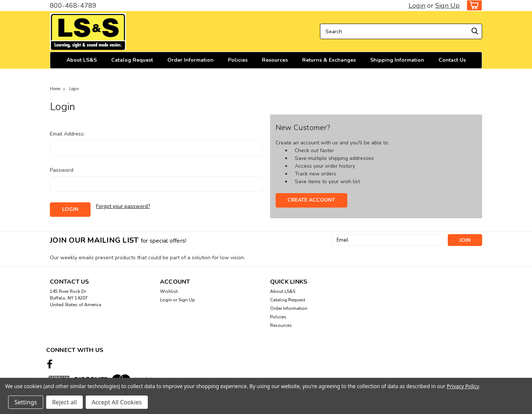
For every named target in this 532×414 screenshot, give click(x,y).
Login (417, 6)
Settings (26, 402)
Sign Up (447, 6)
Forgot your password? (123, 206)
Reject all (64, 402)
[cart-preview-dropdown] (473, 5)
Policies (238, 60)
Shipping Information (397, 60)
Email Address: (67, 134)
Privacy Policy (463, 386)
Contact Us (452, 60)
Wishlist (169, 291)
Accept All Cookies (117, 402)
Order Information (190, 60)
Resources (275, 60)
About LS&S (82, 60)
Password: (62, 170)
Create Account (311, 200)
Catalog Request (132, 60)
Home (55, 89)
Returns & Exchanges (329, 60)
